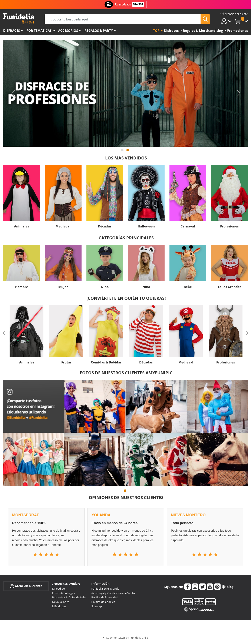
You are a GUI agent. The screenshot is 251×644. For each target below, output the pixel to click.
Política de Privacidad (105, 597)
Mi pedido (59, 589)
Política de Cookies (103, 602)
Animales (22, 226)
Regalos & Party (99, 30)
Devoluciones (61, 602)
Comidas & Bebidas (106, 362)
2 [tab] (128, 152)
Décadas (105, 226)
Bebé (188, 287)
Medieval (63, 226)
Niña (146, 287)
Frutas (66, 362)
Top (156, 30)
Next (238, 93)
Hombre (22, 287)
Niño (105, 287)
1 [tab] (122, 152)
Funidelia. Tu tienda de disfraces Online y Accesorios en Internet (19, 19)
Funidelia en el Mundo (105, 589)
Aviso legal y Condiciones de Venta (113, 593)
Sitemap (97, 606)
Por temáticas (39, 30)
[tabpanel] (125, 93)
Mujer (63, 287)
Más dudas (59, 606)
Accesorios (68, 30)
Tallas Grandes (229, 287)
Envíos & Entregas (63, 593)
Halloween (146, 226)
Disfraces (11, 30)
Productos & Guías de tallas (69, 597)
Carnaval (188, 226)
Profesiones (229, 226)
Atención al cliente (26, 586)
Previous (13, 93)
